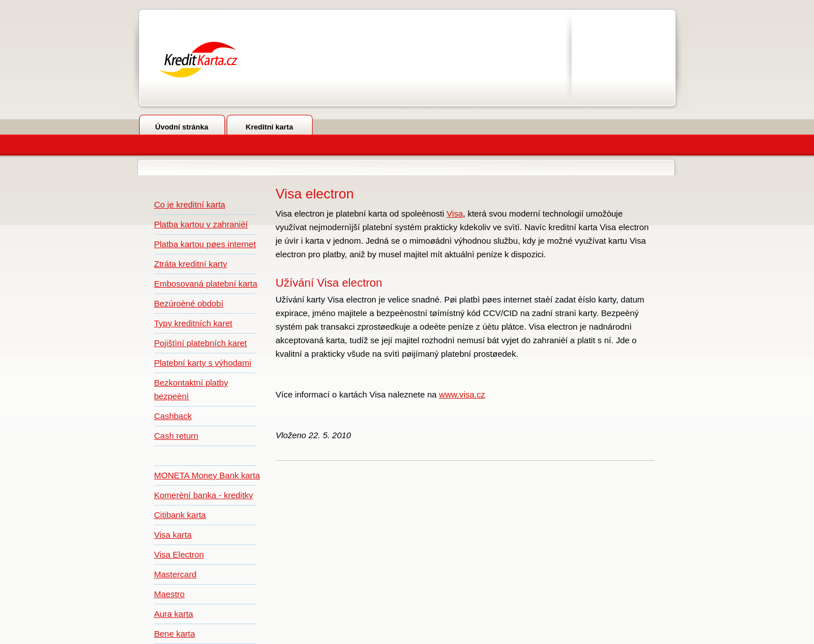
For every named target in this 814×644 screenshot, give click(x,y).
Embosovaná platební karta (206, 284)
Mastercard (176, 574)
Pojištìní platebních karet (201, 343)
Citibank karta (180, 515)
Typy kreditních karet (193, 323)
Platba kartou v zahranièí (201, 224)
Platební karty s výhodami (203, 363)
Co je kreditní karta (190, 204)
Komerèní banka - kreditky (204, 495)
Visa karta (173, 535)
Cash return (176, 436)
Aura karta (174, 614)
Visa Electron (179, 554)
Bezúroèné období (189, 303)
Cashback (173, 416)
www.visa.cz (462, 394)
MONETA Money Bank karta (207, 475)
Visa (455, 213)
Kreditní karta (270, 127)
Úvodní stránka (182, 127)
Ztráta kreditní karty (191, 264)
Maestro (170, 594)
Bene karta (175, 634)
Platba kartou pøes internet (205, 244)
